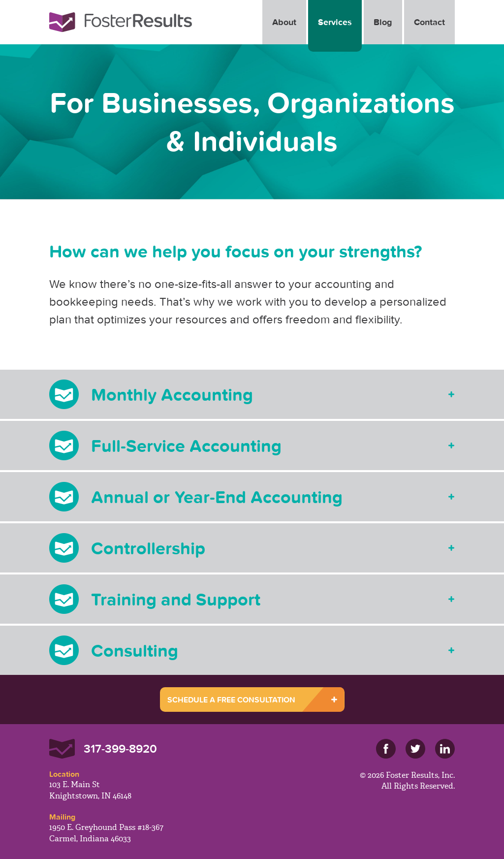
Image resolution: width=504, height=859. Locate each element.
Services (335, 22)
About (284, 22)
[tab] (252, 394)
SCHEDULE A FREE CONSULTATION (231, 700)
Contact (429, 22)
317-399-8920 (120, 748)
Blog (383, 22)
